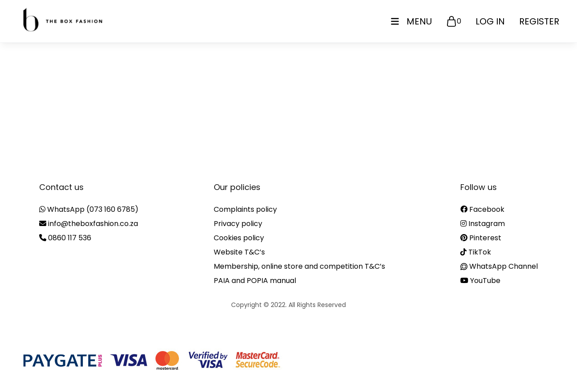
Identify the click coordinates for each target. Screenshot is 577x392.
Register (539, 21)
